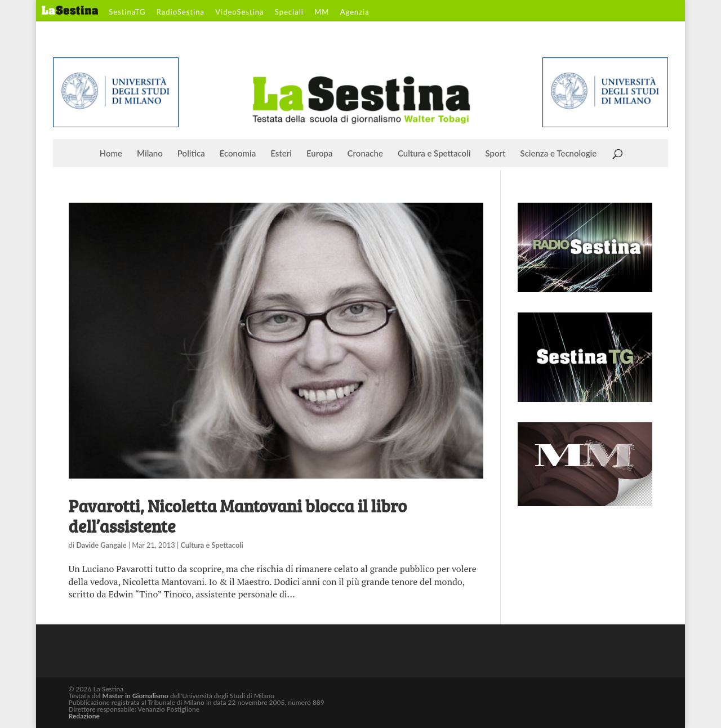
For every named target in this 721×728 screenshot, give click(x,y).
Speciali (289, 12)
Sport (495, 154)
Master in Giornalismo (135, 696)
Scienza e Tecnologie (559, 154)
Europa (320, 154)
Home (111, 154)
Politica (191, 154)
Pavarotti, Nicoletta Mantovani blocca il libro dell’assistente (238, 516)
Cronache (365, 154)
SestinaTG (127, 12)
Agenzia (355, 12)
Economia (238, 154)
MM (322, 12)
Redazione (84, 716)
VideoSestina (239, 12)
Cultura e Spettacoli (434, 154)
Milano (150, 154)
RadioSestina (181, 12)
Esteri (281, 154)
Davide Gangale (101, 545)
